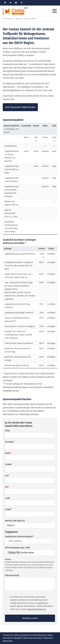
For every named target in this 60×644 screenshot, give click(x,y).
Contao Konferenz (15, 11)
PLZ (7, 476)
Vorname (9, 442)
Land (8, 498)
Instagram (21, 3)
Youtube (16, 3)
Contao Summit (8, 19)
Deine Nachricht (12, 575)
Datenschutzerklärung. (37, 609)
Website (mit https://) (15, 521)
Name (8, 453)
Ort (7, 487)
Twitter (5, 3)
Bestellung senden (30, 618)
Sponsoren (19, 19)
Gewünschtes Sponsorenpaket (19, 536)
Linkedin (10, 3)
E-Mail (8, 509)
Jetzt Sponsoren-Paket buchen (20, 107)
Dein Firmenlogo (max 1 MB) (17, 548)
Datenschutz (8, 641)
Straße (9, 464)
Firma (7, 431)
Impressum (48, 638)
